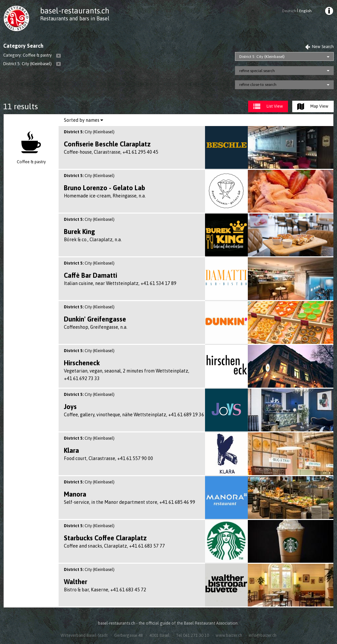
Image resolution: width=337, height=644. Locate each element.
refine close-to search (258, 85)
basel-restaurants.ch (75, 11)
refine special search (257, 71)
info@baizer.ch (263, 635)
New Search (319, 47)
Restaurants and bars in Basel (75, 18)
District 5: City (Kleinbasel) (262, 57)
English (305, 11)
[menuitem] (328, 12)
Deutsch (289, 11)
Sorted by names (83, 120)
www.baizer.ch (229, 635)
